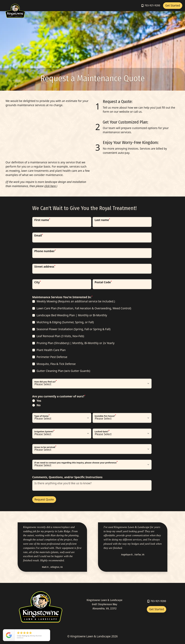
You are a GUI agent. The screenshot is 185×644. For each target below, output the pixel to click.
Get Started (173, 5)
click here (50, 186)
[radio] (92, 401)
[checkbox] (92, 336)
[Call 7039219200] (151, 6)
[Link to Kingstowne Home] (15, 6)
